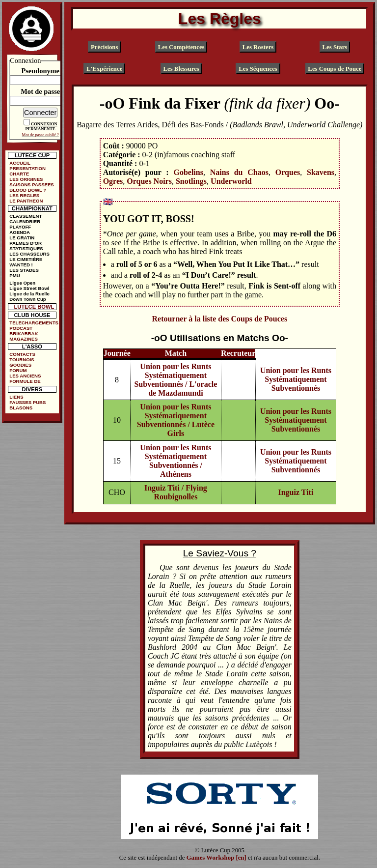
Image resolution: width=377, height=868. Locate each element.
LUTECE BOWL (34, 307)
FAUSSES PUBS (27, 402)
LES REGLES (24, 195)
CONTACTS (22, 354)
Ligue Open (22, 283)
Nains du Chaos (239, 172)
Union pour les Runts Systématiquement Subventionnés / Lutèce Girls (176, 420)
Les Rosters (258, 47)
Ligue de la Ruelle (29, 294)
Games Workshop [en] (216, 858)
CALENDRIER (25, 221)
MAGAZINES (24, 339)
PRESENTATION (27, 168)
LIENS (16, 397)
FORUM (18, 370)
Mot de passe (40, 91)
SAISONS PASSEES (31, 185)
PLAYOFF (20, 227)
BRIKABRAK (24, 333)
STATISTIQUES (26, 248)
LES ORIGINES (26, 179)
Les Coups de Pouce (335, 69)
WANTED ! (21, 265)
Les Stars (335, 47)
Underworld (231, 181)
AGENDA (20, 232)
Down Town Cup (27, 299)
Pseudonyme (40, 71)
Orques (288, 172)
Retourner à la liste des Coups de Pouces (219, 319)
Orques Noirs (149, 181)
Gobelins (188, 172)
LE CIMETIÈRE (26, 259)
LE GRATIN (22, 238)
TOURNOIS (22, 360)
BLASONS (21, 408)
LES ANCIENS (25, 376)
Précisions (104, 47)
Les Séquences (258, 69)
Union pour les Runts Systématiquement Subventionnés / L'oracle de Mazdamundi (175, 380)
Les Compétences (181, 47)
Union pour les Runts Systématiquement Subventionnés (296, 379)
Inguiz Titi (296, 492)
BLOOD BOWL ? (28, 190)
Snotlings (191, 181)
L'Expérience (104, 69)
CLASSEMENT (26, 216)
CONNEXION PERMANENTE (41, 126)
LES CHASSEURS (29, 254)
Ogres (113, 181)
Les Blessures (181, 69)
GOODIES (20, 365)
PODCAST (21, 328)
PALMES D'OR (26, 243)
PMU (14, 275)
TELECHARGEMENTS (34, 323)
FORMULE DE (25, 381)
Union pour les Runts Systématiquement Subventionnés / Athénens (175, 461)
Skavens (321, 172)
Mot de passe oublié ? (40, 135)
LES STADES (24, 270)
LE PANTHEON (26, 201)
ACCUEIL (20, 163)
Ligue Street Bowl (29, 288)
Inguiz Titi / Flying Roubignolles (176, 492)
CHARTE (19, 174)
